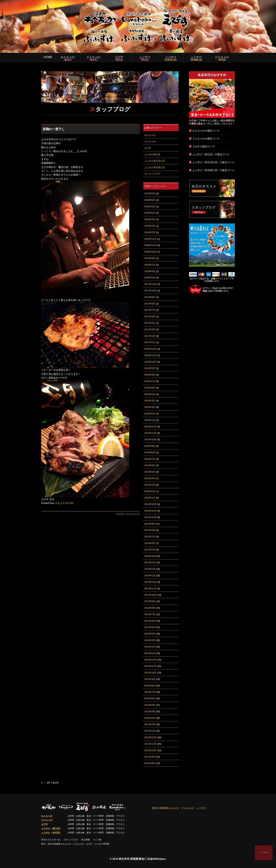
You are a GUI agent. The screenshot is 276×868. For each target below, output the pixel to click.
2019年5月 (150, 213)
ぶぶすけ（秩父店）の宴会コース (211, 154)
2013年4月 (150, 634)
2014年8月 (150, 530)
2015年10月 (150, 439)
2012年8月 (150, 686)
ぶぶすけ (145, 58)
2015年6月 (150, 465)
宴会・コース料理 (95, 816)
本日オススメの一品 (51, 840)
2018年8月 (150, 258)
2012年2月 (150, 724)
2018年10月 (150, 252)
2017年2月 (150, 336)
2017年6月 (150, 316)
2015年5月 (150, 472)
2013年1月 (150, 653)
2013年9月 (150, 601)
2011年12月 (150, 737)
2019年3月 (150, 226)
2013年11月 (150, 588)
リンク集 (97, 840)
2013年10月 (150, 595)
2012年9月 (150, 679)
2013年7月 (150, 614)
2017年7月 (150, 310)
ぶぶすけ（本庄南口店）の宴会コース (214, 170)
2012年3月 (150, 718)
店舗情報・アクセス (115, 816)
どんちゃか (93, 58)
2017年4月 (150, 323)
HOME (48, 57)
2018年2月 (150, 278)
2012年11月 (150, 666)
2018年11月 (150, 245)
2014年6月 (150, 543)
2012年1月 (150, 731)
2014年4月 (150, 556)
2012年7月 (150, 692)
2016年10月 (150, 362)
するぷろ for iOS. (65, 503)
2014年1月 (150, 575)
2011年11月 (150, 744)
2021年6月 (150, 193)
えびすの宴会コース (204, 146)
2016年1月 (150, 420)
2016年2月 (150, 414)
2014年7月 (150, 537)
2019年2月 (150, 232)
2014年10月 (150, 517)
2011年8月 (150, 763)
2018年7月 (150, 265)
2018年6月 (150, 271)
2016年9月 (150, 368)
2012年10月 (150, 673)
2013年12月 (150, 582)
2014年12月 (150, 504)
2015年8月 (150, 452)
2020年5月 (150, 206)
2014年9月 (150, 524)
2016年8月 (150, 375)
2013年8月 (150, 608)
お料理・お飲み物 (76, 816)
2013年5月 (150, 627)
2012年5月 (150, 705)
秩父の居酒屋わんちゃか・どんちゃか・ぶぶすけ (179, 808)
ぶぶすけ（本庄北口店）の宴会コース (214, 162)
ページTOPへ (264, 853)
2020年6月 (150, 200)
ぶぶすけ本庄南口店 (155, 167)
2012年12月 (150, 660)
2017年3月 (150, 329)
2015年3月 (150, 485)
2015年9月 (150, 446)
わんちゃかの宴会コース (206, 131)
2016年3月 (150, 407)
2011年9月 (150, 757)
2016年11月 (150, 355)
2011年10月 (150, 750)
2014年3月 (150, 562)
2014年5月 (150, 550)
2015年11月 (150, 433)
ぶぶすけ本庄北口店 (155, 161)
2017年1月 (150, 342)
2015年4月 (150, 478)
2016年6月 (150, 388)
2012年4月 (150, 711)
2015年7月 (150, 459)
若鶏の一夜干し (54, 129)
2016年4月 (150, 401)
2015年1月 (150, 498)
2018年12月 (150, 239)
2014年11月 (150, 511)
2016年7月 (150, 381)
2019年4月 (150, 219)
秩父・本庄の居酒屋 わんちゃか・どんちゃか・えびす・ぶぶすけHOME (75, 844)
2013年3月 (150, 640)
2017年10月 (150, 291)
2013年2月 (150, 647)
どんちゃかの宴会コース (206, 138)
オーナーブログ (152, 174)
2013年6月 (150, 621)
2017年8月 (150, 304)
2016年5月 (150, 394)
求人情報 (86, 840)
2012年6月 (150, 698)
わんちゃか (68, 58)
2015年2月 (150, 491)
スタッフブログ (71, 840)
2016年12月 (150, 349)
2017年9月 (150, 297)
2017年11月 (150, 284)
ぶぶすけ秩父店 (152, 154)
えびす (119, 58)
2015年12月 (150, 427)
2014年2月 (150, 569)
